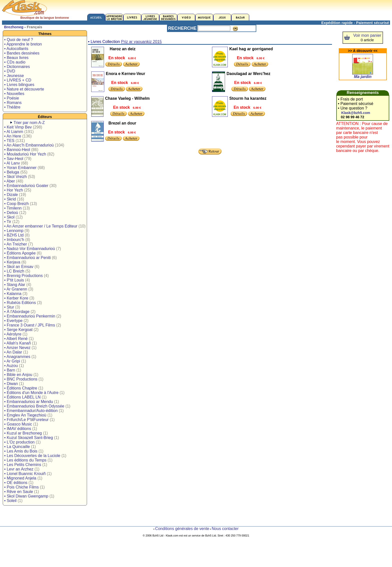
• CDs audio (15, 62)
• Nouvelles (14, 94)
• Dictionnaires (17, 67)
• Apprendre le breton (23, 44)
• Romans (13, 103)
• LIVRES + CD (18, 80)
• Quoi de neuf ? (19, 40)
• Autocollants (16, 49)
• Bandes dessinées (22, 53)
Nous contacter (225, 529)
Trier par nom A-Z (29, 123)
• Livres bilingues (19, 85)
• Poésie (12, 98)
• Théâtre (12, 107)
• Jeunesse (14, 76)
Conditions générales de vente (182, 529)
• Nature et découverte (24, 89)
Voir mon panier (367, 35)
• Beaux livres (16, 58)
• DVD (10, 71)
